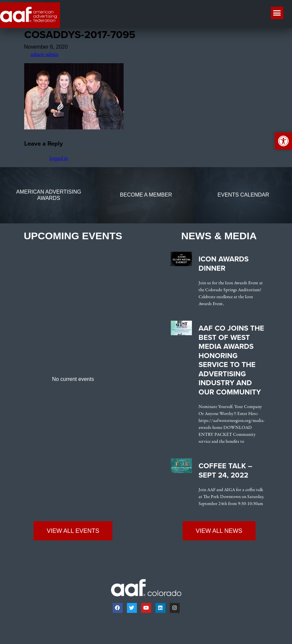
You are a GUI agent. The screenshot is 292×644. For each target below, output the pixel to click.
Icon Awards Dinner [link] (224, 264)
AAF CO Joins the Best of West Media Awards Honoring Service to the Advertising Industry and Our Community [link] (231, 360)
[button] (277, 13)
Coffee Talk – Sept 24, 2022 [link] (225, 471)
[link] (74, 128)
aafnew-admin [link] (44, 55)
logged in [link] (59, 159)
